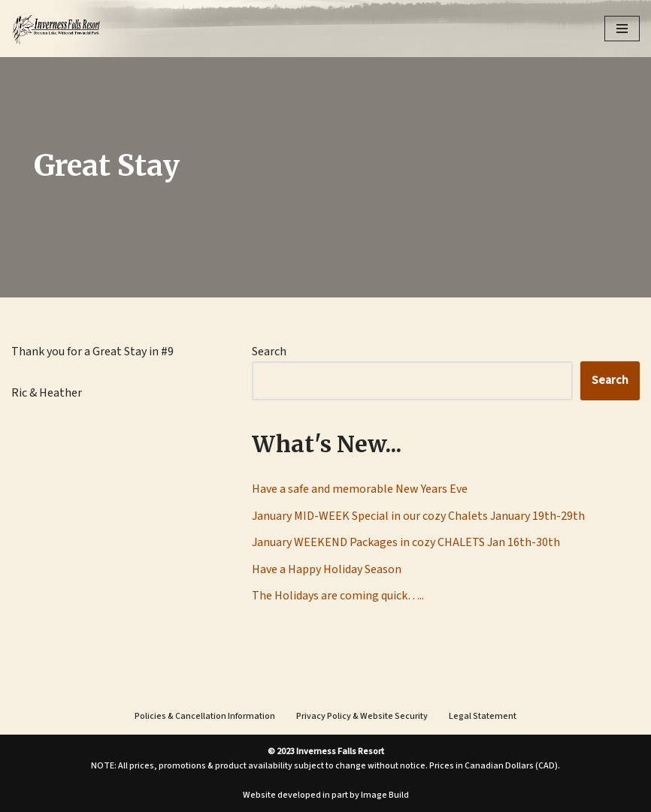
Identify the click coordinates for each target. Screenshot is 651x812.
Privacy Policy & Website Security (362, 716)
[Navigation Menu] (622, 29)
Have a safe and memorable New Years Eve (360, 489)
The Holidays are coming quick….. (338, 596)
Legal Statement (483, 716)
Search (269, 352)
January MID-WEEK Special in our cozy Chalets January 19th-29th (418, 516)
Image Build (385, 795)
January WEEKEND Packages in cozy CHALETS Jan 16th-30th (406, 542)
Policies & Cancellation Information (205, 716)
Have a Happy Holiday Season (327, 569)
